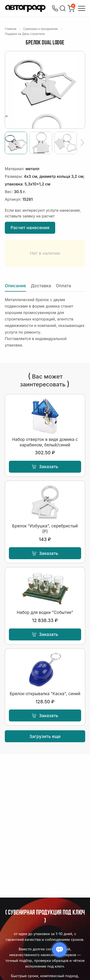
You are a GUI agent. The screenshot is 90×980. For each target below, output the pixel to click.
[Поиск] (63, 8)
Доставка (41, 286)
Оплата (63, 286)
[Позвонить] (55, 8)
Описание (15, 286)
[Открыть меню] (82, 8)
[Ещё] (82, 143)
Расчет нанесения (30, 228)
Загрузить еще (45, 736)
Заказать (45, 467)
